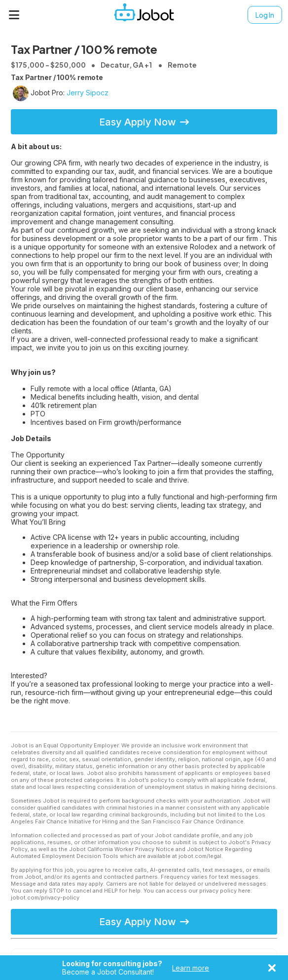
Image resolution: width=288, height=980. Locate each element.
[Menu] (14, 15)
